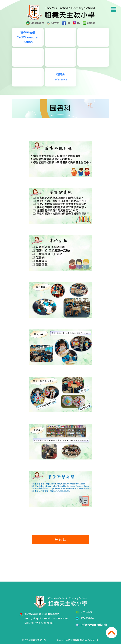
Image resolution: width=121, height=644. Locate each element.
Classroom (35, 23)
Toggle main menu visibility (114, 9)
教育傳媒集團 (75, 640)
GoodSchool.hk (90, 640)
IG (76, 23)
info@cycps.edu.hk (94, 625)
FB (66, 23)
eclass (89, 23)
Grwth (53, 23)
